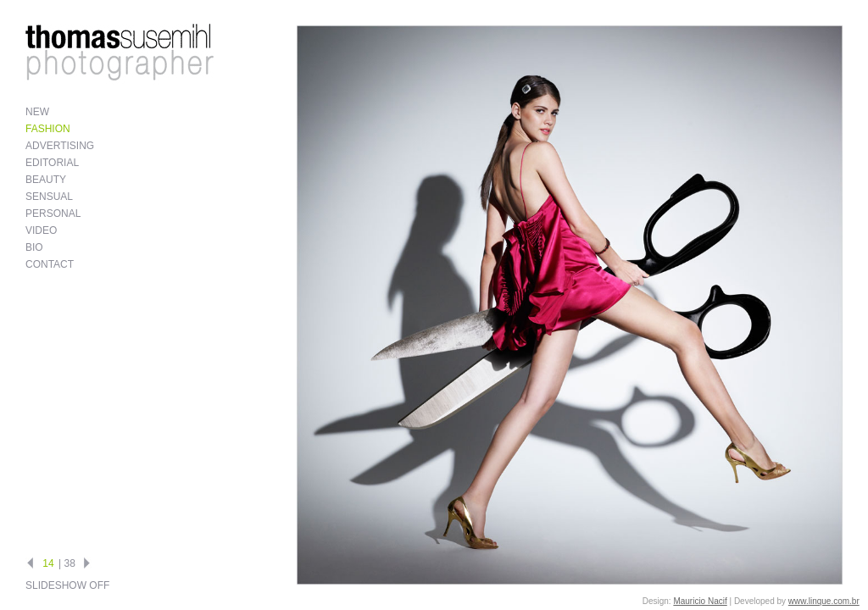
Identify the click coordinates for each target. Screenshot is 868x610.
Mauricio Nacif (700, 601)
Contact (50, 264)
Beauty (46, 180)
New (37, 112)
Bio (34, 247)
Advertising (60, 146)
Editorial (52, 163)
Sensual (49, 197)
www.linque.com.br (824, 601)
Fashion (48, 129)
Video (41, 230)
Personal (53, 213)
